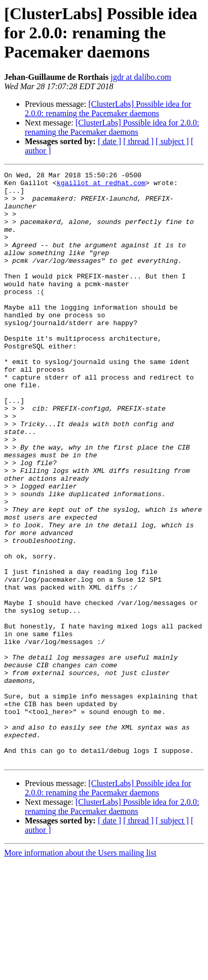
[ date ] (109, 141)
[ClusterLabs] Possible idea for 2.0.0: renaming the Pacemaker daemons (108, 109)
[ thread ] (138, 141)
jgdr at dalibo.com (141, 77)
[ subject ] (172, 141)
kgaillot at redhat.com (101, 186)
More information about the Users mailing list (80, 971)
